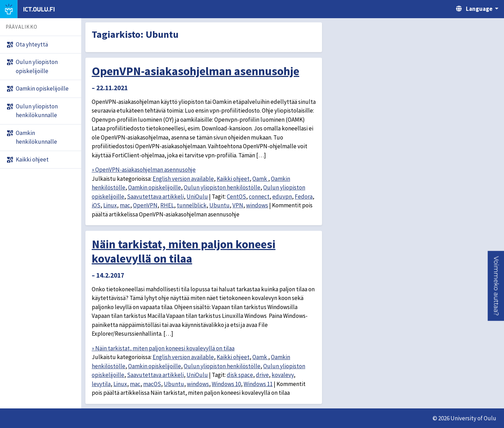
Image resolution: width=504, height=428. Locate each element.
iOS (96, 205)
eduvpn (282, 197)
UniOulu (197, 197)
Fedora (304, 197)
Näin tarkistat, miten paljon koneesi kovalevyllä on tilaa (184, 251)
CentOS (236, 197)
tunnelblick (192, 205)
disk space (240, 375)
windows (257, 205)
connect (259, 197)
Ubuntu (219, 205)
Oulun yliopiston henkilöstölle (222, 187)
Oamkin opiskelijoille (155, 187)
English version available (183, 179)
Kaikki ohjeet (233, 179)
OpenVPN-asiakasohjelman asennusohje (195, 71)
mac (125, 205)
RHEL (167, 205)
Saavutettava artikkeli (155, 197)
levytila (101, 384)
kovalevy (283, 375)
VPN (238, 205)
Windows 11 (258, 384)
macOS (152, 384)
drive (262, 375)
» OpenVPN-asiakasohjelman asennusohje (144, 170)
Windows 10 (226, 384)
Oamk (260, 179)
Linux (110, 205)
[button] (496, 286)
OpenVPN (145, 205)
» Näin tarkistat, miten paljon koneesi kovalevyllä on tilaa (163, 348)
